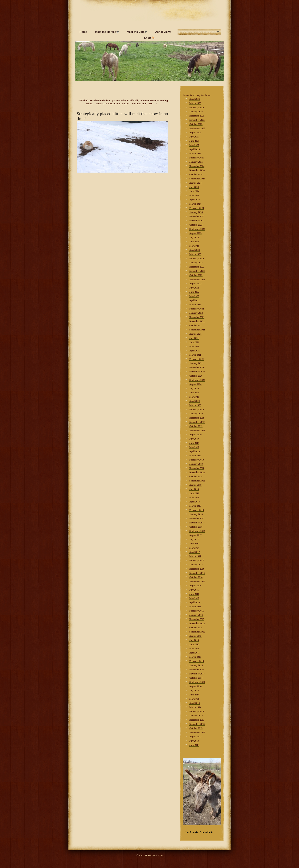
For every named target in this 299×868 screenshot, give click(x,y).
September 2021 (197, 330)
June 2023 (194, 242)
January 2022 (196, 313)
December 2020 (197, 367)
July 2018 (194, 489)
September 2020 (197, 380)
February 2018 (197, 510)
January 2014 (196, 716)
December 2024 (197, 166)
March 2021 (195, 355)
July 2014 (194, 690)
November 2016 (197, 573)
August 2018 (195, 485)
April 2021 (195, 351)
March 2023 (195, 254)
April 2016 (195, 602)
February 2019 (197, 460)
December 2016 (197, 569)
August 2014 (195, 686)
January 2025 (196, 162)
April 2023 (195, 250)
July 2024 (194, 187)
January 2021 (196, 363)
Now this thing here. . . (145, 103)
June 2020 (194, 393)
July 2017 (194, 539)
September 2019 (197, 430)
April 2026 (195, 99)
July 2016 (194, 590)
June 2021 (194, 342)
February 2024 (197, 208)
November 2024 (197, 170)
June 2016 (194, 594)
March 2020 (195, 405)
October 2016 (196, 577)
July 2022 (194, 288)
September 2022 (197, 279)
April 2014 (195, 703)
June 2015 (194, 644)
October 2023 (196, 225)
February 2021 (197, 359)
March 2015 (195, 657)
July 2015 (194, 640)
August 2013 (195, 737)
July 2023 (194, 237)
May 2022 (194, 296)
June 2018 (194, 493)
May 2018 (194, 497)
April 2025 (195, 149)
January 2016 (196, 615)
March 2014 (195, 707)
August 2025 (195, 133)
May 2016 (194, 598)
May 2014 (194, 699)
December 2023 (197, 216)
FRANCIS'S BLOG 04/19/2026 (112, 103)
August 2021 (195, 334)
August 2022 (195, 284)
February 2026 (197, 107)
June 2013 (194, 745)
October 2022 (196, 275)
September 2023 (197, 229)
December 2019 (197, 418)
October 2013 (196, 728)
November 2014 (197, 674)
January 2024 (196, 212)
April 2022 (195, 300)
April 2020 (195, 401)
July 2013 (194, 741)
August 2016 (195, 586)
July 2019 (194, 439)
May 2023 (194, 246)
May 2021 (194, 346)
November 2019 (197, 422)
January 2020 (196, 414)
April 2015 (195, 653)
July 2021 (194, 338)
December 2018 (197, 468)
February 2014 (197, 711)
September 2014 (197, 682)
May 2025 (194, 145)
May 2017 (194, 548)
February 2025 (197, 158)
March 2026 (195, 103)
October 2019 (196, 426)
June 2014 (194, 695)
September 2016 (197, 581)
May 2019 (194, 447)
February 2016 (197, 611)
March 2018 (195, 506)
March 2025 (195, 154)
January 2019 (196, 464)
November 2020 (197, 372)
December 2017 (197, 518)
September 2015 (197, 632)
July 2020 (194, 388)
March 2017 (195, 556)
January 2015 (196, 665)
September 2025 (197, 128)
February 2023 (197, 258)
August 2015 (195, 636)
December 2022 (197, 267)
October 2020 (196, 376)
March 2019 (195, 456)
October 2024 (196, 174)
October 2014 (196, 678)
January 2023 (196, 263)
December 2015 (197, 619)
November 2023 (197, 221)
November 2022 (197, 271)
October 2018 (196, 477)
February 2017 (197, 560)
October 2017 (196, 527)
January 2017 (196, 565)
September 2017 (197, 531)
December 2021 (197, 317)
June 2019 (194, 443)
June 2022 (194, 292)
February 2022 (197, 309)
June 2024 (194, 191)
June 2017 (194, 544)
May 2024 (194, 195)
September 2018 (197, 481)
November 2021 (197, 321)
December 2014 (197, 669)
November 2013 (197, 724)
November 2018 (197, 472)
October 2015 (196, 628)
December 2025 (197, 116)
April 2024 (195, 200)
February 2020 (197, 409)
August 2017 (195, 535)
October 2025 (196, 124)
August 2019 (195, 435)
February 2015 (197, 661)
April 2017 (195, 552)
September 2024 (197, 179)
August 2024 (195, 183)
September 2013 (197, 732)
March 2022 (195, 305)
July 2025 (194, 137)
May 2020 (194, 397)
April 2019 (195, 451)
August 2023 (195, 233)
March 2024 (195, 204)
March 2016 (195, 607)
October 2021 (196, 325)
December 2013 (197, 720)
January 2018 (196, 514)
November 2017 (197, 523)
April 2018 (195, 502)
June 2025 (194, 141)
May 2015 (194, 649)
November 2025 (197, 120)
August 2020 (195, 384)
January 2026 (196, 112)
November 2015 (197, 623)
